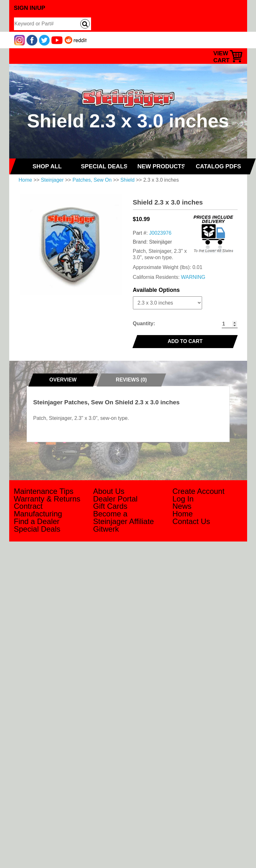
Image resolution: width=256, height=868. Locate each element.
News (182, 506)
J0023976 (160, 233)
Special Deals (37, 529)
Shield (128, 180)
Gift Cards (110, 506)
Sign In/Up (30, 8)
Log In (183, 499)
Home (26, 180)
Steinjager (52, 180)
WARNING (193, 277)
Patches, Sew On (92, 180)
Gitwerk (106, 529)
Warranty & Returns (47, 499)
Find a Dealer (37, 521)
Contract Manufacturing (38, 510)
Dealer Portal (115, 499)
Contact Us (191, 521)
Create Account (199, 491)
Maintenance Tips (44, 491)
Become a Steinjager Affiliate (124, 518)
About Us (109, 491)
